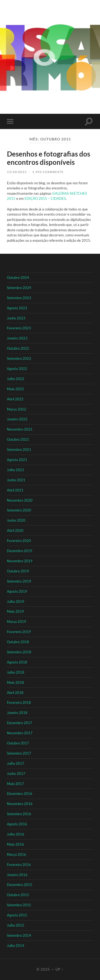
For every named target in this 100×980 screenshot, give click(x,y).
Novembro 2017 (20, 733)
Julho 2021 (16, 470)
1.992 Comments (48, 172)
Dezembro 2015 (20, 885)
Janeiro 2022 (17, 419)
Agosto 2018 (17, 662)
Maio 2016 (15, 844)
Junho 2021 (16, 480)
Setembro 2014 (19, 935)
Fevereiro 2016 (19, 865)
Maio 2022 (15, 389)
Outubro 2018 (18, 642)
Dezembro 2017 (20, 723)
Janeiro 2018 (17, 713)
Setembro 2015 (19, 905)
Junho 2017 (16, 774)
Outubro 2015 (18, 895)
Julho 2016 (16, 834)
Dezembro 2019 (20, 551)
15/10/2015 (17, 172)
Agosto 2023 (17, 308)
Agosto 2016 (17, 824)
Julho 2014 (16, 946)
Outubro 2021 (18, 439)
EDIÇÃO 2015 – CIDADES (45, 198)
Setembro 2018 (19, 652)
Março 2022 (17, 409)
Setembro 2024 (19, 288)
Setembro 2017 (19, 753)
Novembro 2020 (20, 500)
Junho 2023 (16, 318)
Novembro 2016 (20, 804)
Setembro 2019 (19, 581)
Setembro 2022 (19, 358)
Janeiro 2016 (17, 875)
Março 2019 (17, 622)
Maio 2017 (15, 784)
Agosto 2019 (17, 591)
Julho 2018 (16, 672)
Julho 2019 (16, 602)
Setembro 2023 (19, 298)
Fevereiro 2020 (19, 541)
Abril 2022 (15, 399)
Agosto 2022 (17, 369)
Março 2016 (17, 854)
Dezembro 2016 (20, 794)
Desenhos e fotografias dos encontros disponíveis (49, 158)
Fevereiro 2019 (19, 632)
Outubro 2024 (18, 278)
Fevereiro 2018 (19, 702)
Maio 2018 (15, 682)
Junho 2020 (16, 520)
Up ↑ (60, 969)
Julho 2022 (16, 379)
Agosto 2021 (17, 460)
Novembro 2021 (20, 429)
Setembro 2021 (19, 450)
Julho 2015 (16, 925)
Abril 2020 (15, 530)
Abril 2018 (15, 693)
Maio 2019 (15, 611)
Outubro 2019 (18, 571)
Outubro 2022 (18, 348)
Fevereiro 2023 (19, 328)
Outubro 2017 (18, 743)
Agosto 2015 (17, 915)
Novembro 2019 (20, 561)
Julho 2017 (16, 763)
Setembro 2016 (19, 814)
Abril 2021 (15, 490)
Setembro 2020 (19, 510)
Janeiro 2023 (17, 338)
